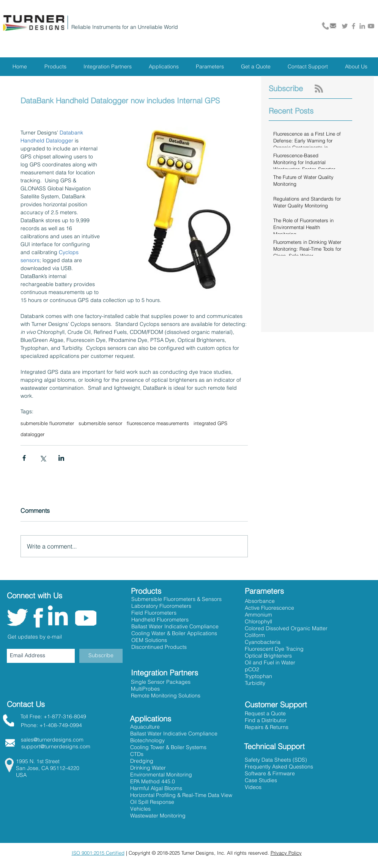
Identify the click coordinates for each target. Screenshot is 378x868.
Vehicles (140, 809)
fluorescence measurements (158, 423)
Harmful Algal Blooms (156, 788)
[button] (266, 720)
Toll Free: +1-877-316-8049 (53, 716)
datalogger (32, 434)
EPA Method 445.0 (153, 781)
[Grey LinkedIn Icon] (362, 26)
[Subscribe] (101, 656)
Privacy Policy (286, 853)
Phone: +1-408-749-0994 (51, 725)
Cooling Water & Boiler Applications (174, 633)
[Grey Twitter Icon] (345, 26)
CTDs (137, 754)
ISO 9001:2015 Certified (98, 853)
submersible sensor (100, 423)
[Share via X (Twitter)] (43, 458)
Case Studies (261, 780)
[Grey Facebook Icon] (354, 26)
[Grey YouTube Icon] (371, 26)
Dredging (142, 761)
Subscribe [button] (286, 88)
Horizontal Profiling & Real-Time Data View (181, 795)
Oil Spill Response (152, 802)
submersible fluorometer (47, 423)
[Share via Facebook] (24, 458)
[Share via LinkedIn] (61, 458)
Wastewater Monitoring (158, 816)
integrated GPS (210, 423)
